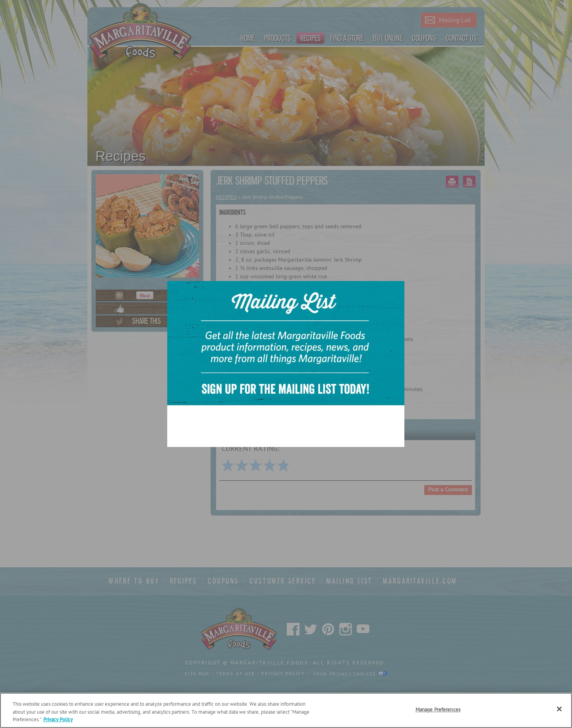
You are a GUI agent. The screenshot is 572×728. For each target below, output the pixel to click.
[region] (286, 710)
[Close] (559, 709)
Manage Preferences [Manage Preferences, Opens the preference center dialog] (438, 710)
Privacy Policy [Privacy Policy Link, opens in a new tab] (58, 720)
